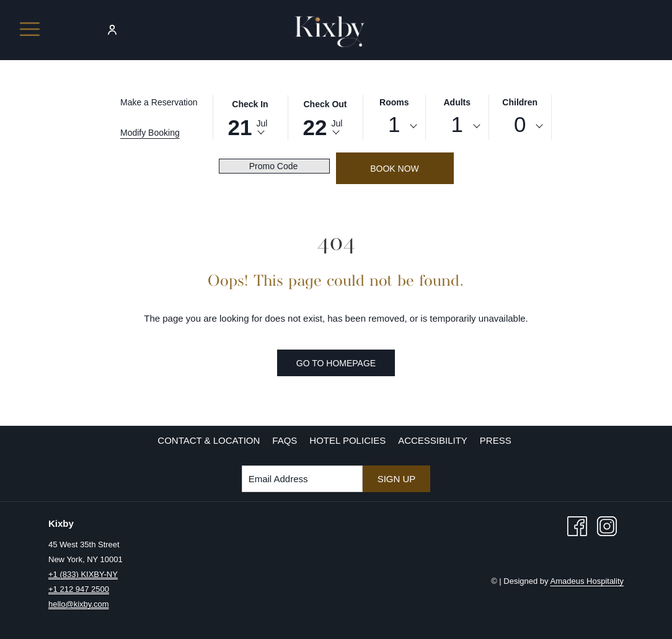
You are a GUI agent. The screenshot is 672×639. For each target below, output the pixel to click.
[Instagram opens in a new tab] (607, 525)
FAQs (285, 440)
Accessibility (433, 440)
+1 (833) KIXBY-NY (83, 574)
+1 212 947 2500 (79, 589)
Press (496, 440)
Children (520, 102)
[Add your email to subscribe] (302, 479)
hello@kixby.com (79, 604)
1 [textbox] (394, 124)
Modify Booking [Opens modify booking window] (150, 133)
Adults (457, 102)
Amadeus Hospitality (587, 581)
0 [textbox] (520, 124)
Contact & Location (209, 440)
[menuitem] (209, 441)
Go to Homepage (336, 363)
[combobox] (395, 126)
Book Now (395, 169)
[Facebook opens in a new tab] (577, 525)
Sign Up (397, 479)
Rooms (394, 102)
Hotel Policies (347, 440)
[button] (250, 117)
